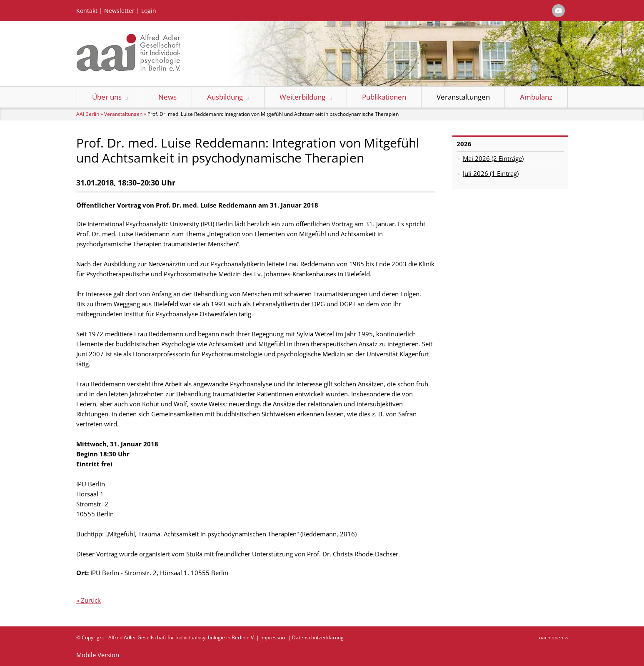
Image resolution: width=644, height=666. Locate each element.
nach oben (551, 637)
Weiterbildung (302, 97)
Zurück (91, 600)
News (167, 97)
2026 (464, 144)
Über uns (107, 97)
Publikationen (384, 97)
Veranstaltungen (463, 97)
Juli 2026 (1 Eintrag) (491, 173)
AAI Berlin (88, 114)
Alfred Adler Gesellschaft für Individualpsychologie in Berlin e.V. (182, 637)
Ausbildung (225, 97)
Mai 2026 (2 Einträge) (493, 158)
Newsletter (119, 11)
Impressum (273, 637)
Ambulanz (536, 97)
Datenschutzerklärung (318, 637)
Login (149, 11)
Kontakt (87, 11)
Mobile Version (98, 655)
